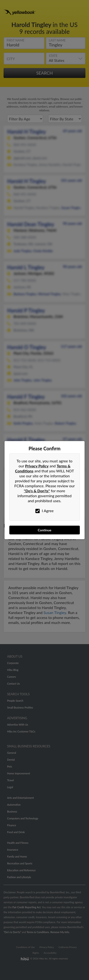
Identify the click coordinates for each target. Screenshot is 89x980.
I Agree (44, 511)
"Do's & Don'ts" (37, 491)
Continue (44, 530)
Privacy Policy (37, 466)
